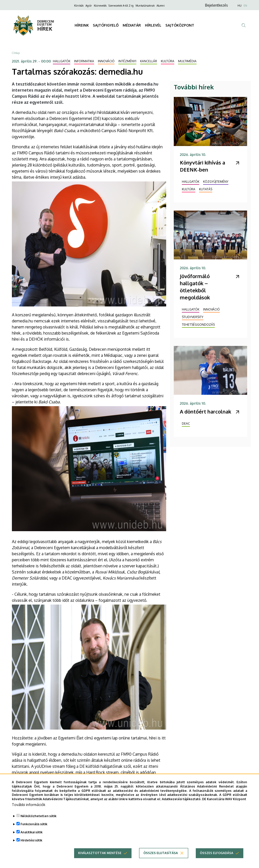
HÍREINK (82, 25)
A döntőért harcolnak (206, 411)
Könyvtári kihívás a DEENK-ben (202, 166)
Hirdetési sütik (31, 840)
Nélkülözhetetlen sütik (38, 816)
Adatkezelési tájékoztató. (182, 799)
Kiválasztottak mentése (100, 853)
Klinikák (79, 6)
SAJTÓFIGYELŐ (106, 25)
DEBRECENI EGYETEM (46, 23)
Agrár (89, 6)
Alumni (161, 6)
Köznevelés (100, 6)
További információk (29, 805)
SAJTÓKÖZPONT (180, 25)
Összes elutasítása (161, 853)
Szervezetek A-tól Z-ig (121, 6)
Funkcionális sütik (34, 824)
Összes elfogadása (217, 853)
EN (245, 6)
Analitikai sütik (31, 832)
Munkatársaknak (145, 6)
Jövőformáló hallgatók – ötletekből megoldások (195, 287)
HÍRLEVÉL (153, 25)
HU (240, 6)
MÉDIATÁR (132, 25)
